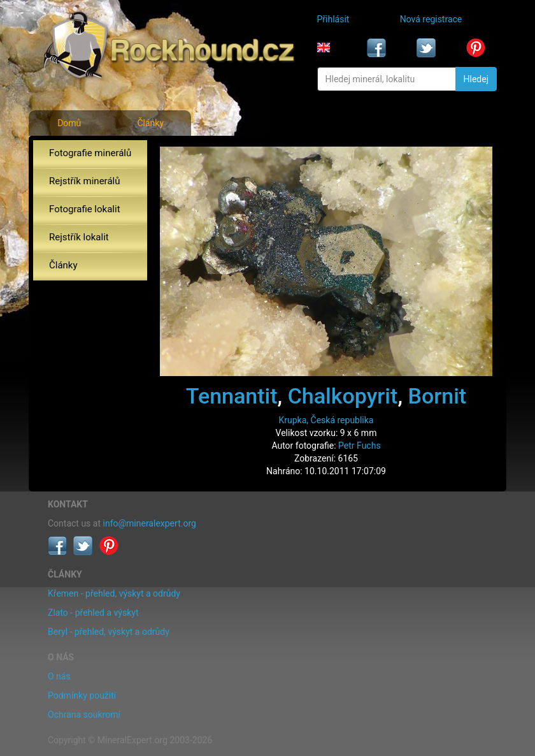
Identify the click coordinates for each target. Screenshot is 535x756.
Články (150, 123)
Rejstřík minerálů (84, 181)
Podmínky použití (82, 695)
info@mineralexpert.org (150, 523)
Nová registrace (431, 19)
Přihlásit (333, 19)
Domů (69, 123)
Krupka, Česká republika (326, 420)
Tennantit (232, 396)
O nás (59, 676)
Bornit (437, 396)
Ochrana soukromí (84, 715)
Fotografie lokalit (85, 209)
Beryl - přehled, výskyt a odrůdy (109, 632)
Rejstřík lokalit (79, 237)
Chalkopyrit (343, 396)
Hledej (476, 79)
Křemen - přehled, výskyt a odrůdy (114, 593)
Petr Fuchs (360, 446)
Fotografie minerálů (90, 153)
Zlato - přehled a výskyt (93, 613)
